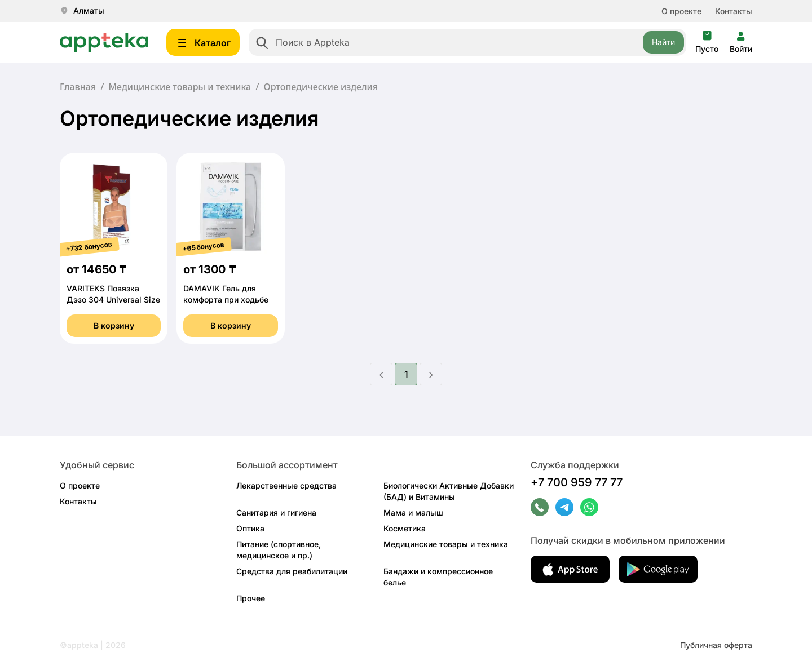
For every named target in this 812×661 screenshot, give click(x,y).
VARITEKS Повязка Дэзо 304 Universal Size (113, 294)
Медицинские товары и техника (180, 87)
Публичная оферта (716, 645)
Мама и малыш (413, 513)
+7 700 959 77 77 (577, 482)
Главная (78, 87)
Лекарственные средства (286, 485)
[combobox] (467, 42)
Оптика (250, 528)
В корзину (114, 325)
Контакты (734, 11)
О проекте (681, 11)
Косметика (405, 528)
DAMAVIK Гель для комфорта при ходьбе (226, 294)
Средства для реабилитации (292, 571)
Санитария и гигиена (276, 513)
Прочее (251, 598)
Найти (663, 42)
